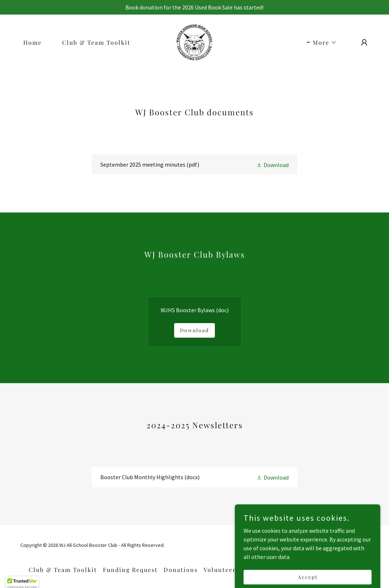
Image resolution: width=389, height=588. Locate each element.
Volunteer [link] (220, 570)
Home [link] (33, 42)
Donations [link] (181, 570)
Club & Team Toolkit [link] (96, 42)
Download (194, 330)
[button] (322, 43)
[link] (194, 41)
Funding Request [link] (130, 570)
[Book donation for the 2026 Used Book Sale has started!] (194, 7)
